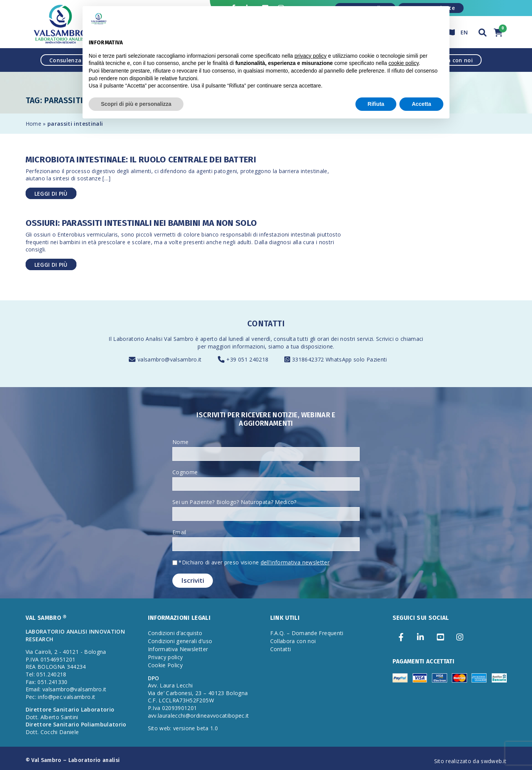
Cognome (185, 472)
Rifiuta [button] (376, 104)
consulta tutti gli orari (301, 339)
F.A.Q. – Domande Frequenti (307, 633)
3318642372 (309, 359)
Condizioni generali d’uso (180, 641)
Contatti (281, 649)
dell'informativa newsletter (295, 562)
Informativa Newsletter (178, 649)
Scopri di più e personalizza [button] (136, 104)
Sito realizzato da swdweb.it (470, 761)
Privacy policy (165, 657)
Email (179, 532)
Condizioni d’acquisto (175, 633)
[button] (483, 32)
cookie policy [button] (403, 63)
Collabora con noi (293, 641)
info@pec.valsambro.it (66, 697)
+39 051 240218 (247, 359)
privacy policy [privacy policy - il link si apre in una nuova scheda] (311, 56)
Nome (180, 442)
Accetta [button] (421, 104)
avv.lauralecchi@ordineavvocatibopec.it (199, 716)
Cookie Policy (165, 665)
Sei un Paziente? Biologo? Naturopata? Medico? (234, 502)
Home (33, 124)
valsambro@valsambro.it (170, 359)
